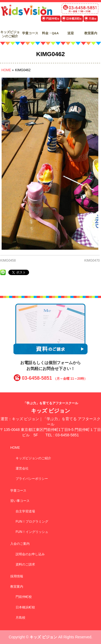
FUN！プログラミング (32, 522)
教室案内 (17, 587)
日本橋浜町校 (25, 607)
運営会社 (22, 468)
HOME (15, 448)
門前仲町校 (24, 597)
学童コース (18, 491)
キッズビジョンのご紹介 (33, 458)
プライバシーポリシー (32, 479)
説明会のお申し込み (30, 554)
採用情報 (17, 576)
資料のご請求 (25, 564)
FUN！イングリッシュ (32, 532)
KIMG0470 (92, 261)
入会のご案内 (20, 544)
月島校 (20, 618)
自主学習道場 (25, 511)
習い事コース (20, 501)
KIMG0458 (8, 261)
